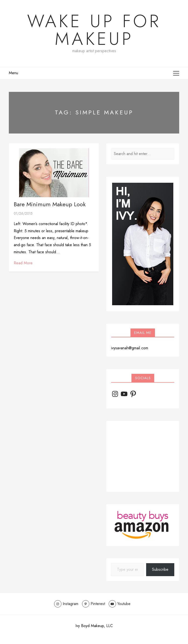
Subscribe (160, 569)
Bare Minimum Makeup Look (50, 204)
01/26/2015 (23, 213)
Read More (23, 263)
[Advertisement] (143, 456)
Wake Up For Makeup (94, 30)
